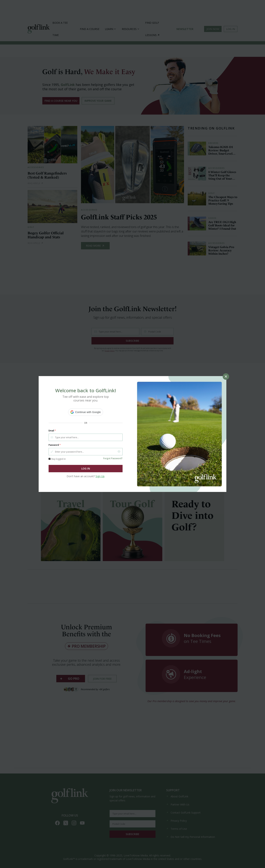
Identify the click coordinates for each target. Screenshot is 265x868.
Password (55, 445)
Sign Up (100, 476)
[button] (86, 412)
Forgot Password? (113, 458)
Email (52, 431)
